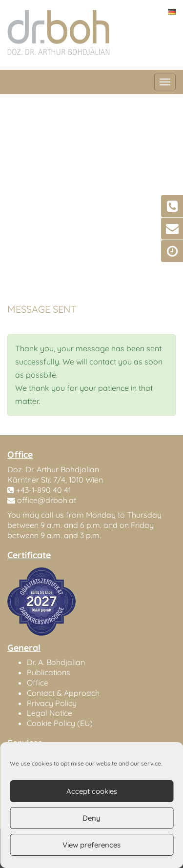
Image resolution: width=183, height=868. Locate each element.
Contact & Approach (63, 693)
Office (38, 683)
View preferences (91, 845)
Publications (49, 672)
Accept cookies (92, 791)
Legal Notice (50, 713)
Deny (91, 818)
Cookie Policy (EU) (60, 723)
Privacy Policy (52, 703)
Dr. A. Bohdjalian (56, 662)
